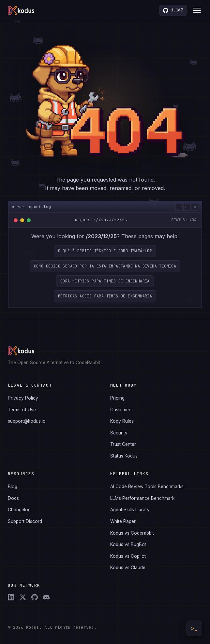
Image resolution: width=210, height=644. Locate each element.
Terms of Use (22, 410)
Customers (121, 410)
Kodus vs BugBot (128, 544)
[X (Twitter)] (23, 597)
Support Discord (25, 521)
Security (119, 433)
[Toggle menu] (197, 10)
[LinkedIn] (11, 597)
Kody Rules (122, 421)
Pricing (117, 398)
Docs (13, 498)
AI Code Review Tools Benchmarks (147, 486)
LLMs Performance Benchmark (142, 498)
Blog (13, 486)
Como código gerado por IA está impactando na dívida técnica (105, 268)
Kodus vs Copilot (128, 556)
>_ (194, 629)
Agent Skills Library (130, 510)
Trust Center (123, 444)
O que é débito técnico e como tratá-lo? (105, 253)
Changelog (19, 510)
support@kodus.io (27, 421)
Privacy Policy (23, 398)
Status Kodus (124, 456)
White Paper (123, 521)
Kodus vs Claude (128, 568)
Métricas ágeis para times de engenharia (105, 298)
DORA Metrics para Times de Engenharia (105, 283)
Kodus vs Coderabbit (132, 533)
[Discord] (46, 597)
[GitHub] (35, 597)
